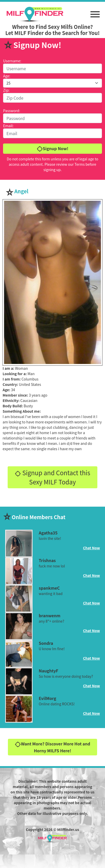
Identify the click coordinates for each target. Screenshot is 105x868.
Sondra (46, 643)
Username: (12, 61)
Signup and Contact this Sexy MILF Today (52, 477)
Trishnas (47, 560)
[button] (95, 12)
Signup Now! (52, 149)
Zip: (6, 90)
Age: (7, 76)
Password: (12, 111)
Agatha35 (48, 533)
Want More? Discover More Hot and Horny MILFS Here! (52, 747)
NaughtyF (49, 671)
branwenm (50, 615)
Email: (8, 126)
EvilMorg (48, 698)
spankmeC (49, 588)
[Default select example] (52, 83)
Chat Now (91, 548)
